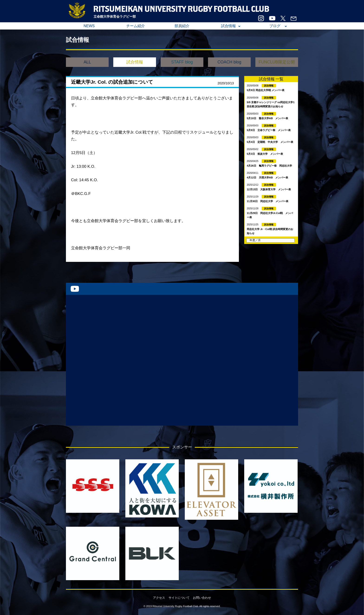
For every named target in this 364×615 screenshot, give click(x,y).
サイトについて (179, 598)
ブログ (275, 26)
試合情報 (228, 26)
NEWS (89, 26)
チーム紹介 (136, 26)
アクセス (159, 598)
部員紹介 (182, 26)
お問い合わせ (202, 598)
